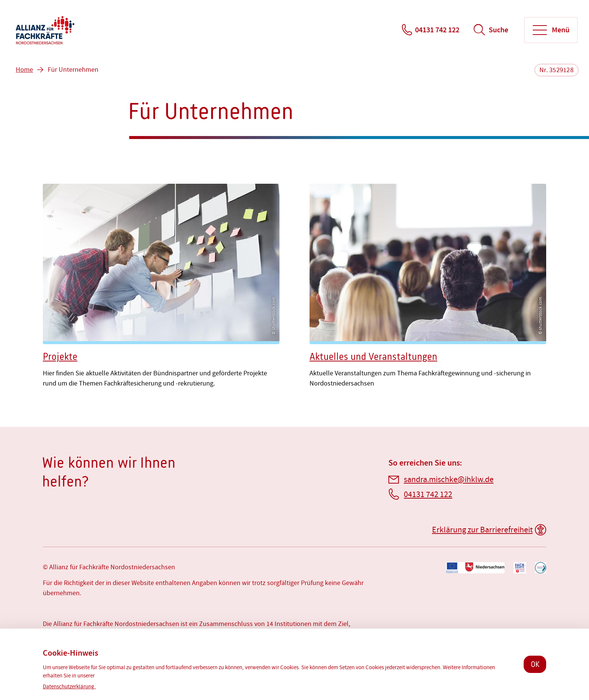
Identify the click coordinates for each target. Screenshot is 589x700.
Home (24, 70)
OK (535, 664)
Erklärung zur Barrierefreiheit (482, 530)
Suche (498, 30)
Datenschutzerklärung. (69, 687)
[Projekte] (161, 287)
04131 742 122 (437, 30)
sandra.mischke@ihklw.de (449, 480)
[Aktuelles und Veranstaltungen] (428, 287)
